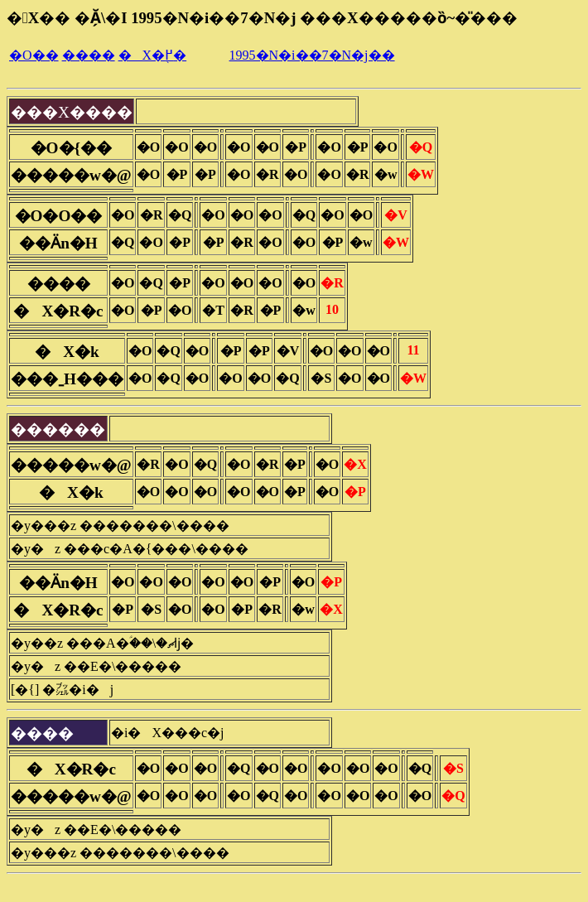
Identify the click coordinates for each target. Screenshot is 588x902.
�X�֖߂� (153, 55)
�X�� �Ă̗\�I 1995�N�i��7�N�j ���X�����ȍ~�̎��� (262, 18)
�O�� (34, 55)
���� (89, 55)
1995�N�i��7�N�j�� (312, 55)
